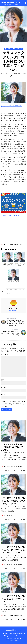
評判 (8, 293)
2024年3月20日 (7, 519)
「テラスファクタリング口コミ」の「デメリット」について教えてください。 (13, 550)
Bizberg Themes (14, 641)
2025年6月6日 (15, 74)
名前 (3, 380)
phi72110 (5, 74)
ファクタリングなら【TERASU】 (11, 216)
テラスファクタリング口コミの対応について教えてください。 (13, 447)
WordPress (9, 638)
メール (4, 387)
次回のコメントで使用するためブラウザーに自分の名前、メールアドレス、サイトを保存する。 (14, 404)
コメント (4, 355)
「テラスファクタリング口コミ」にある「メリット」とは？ (13, 599)
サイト (3, 394)
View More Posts (14, 310)
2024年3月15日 (7, 568)
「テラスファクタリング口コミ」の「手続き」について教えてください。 (13, 501)
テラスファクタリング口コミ (14, 49)
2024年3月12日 (7, 620)
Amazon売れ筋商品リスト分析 (13, 630)
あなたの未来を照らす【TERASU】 (12, 106)
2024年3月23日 (7, 470)
